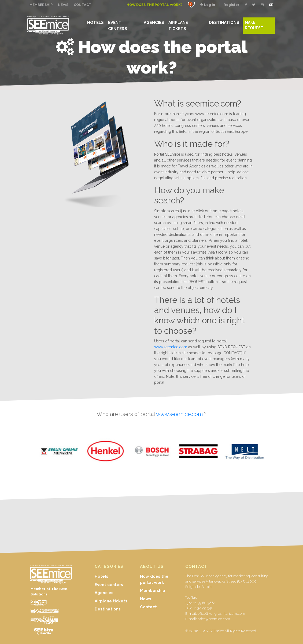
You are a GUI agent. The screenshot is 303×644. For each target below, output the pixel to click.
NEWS (63, 5)
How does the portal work (154, 579)
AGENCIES (154, 22)
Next (291, 453)
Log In (208, 5)
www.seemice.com (171, 347)
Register (232, 5)
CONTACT (83, 5)
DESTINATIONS (224, 22)
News (146, 599)
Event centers (109, 585)
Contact (148, 607)
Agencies (104, 593)
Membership (153, 591)
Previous (12, 453)
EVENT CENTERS (118, 25)
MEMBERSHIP (41, 5)
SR (271, 5)
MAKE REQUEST (254, 25)
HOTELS (95, 22)
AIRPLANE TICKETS (178, 25)
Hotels (101, 576)
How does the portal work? (155, 5)
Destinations (108, 609)
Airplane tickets (111, 601)
